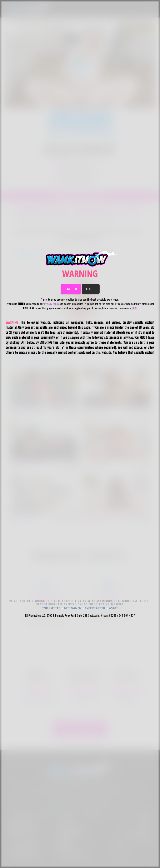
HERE (134, 308)
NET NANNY (73, 608)
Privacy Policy (51, 304)
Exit (91, 289)
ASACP (114, 608)
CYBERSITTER (51, 608)
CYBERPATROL (95, 608)
